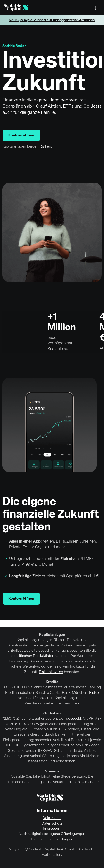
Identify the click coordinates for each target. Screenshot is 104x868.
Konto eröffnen (21, 135)
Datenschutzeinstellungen (52, 839)
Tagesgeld (73, 719)
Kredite (52, 682)
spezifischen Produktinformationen (40, 656)
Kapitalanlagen (52, 635)
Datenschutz (52, 824)
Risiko (94, 693)
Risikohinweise (51, 672)
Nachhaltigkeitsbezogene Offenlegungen (52, 834)
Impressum (52, 829)
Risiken (45, 147)
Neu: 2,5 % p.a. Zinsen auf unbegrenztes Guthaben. (52, 20)
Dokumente (52, 818)
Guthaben (52, 714)
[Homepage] (16, 8)
